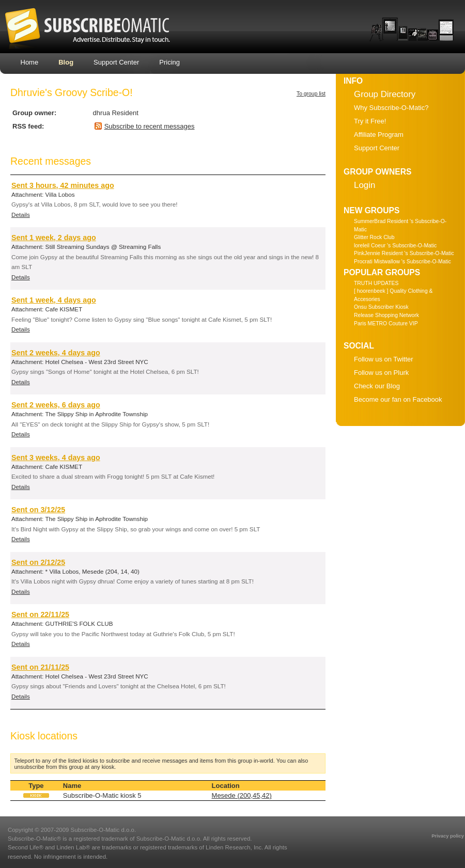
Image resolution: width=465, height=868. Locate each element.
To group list (311, 94)
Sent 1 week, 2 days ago (54, 238)
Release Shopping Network (386, 315)
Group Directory (385, 94)
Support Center (116, 62)
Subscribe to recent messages (150, 126)
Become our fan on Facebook (398, 399)
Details (21, 215)
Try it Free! (370, 121)
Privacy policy (448, 836)
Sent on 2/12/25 (38, 562)
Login (365, 185)
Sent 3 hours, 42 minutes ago (63, 185)
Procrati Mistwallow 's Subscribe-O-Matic (402, 262)
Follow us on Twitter (384, 359)
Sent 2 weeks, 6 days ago (56, 405)
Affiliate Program (379, 135)
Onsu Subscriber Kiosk (381, 307)
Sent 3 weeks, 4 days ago (56, 457)
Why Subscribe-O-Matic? (391, 108)
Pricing (169, 62)
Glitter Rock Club (374, 237)
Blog (66, 62)
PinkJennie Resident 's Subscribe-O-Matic (404, 253)
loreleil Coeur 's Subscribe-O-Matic (395, 246)
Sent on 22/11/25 (40, 614)
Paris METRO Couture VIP (386, 323)
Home (30, 62)
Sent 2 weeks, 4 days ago (56, 353)
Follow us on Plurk (381, 373)
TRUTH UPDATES (376, 283)
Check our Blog (377, 386)
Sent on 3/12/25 (38, 510)
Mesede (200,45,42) (242, 795)
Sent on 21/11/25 (40, 667)
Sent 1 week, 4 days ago (54, 300)
